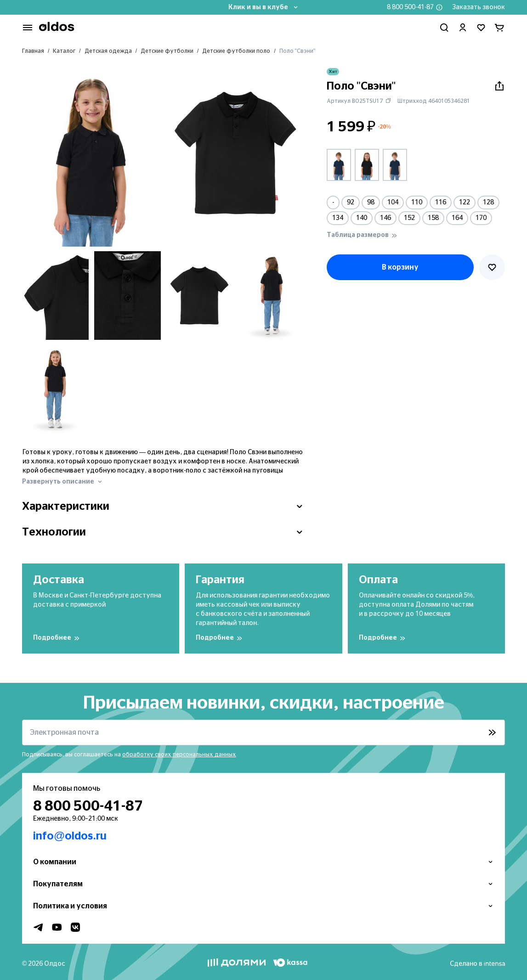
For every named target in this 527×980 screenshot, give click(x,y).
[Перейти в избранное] (481, 28)
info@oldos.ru (70, 836)
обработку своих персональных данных (179, 755)
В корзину (400, 267)
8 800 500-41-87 (410, 7)
